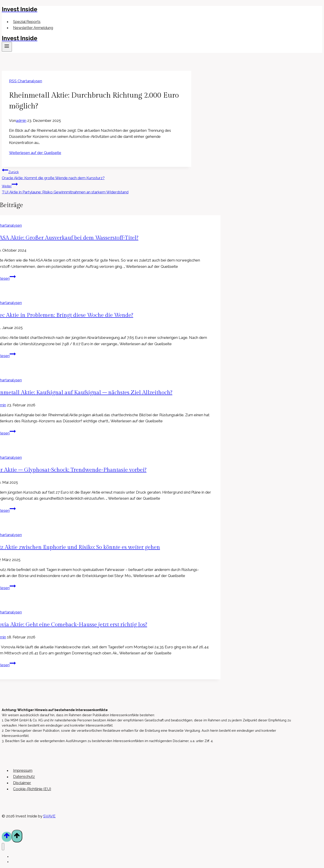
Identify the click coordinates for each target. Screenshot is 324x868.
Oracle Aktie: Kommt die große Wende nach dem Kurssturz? (97, 173)
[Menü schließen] (3, 847)
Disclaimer (22, 783)
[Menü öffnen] (7, 47)
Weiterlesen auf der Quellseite (35, 153)
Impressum (23, 770)
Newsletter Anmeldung (33, 28)
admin (21, 121)
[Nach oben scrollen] (7, 837)
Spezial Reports (27, 22)
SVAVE (49, 816)
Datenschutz (24, 777)
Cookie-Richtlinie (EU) (32, 789)
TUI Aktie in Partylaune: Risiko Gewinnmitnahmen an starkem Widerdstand (97, 188)
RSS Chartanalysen (26, 81)
